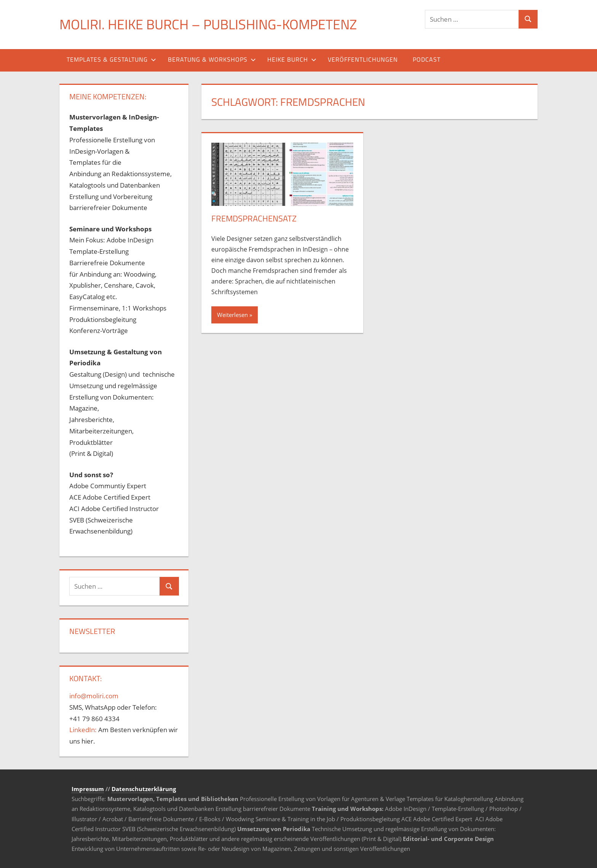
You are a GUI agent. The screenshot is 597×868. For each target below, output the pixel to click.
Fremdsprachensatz (254, 218)
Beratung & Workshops (212, 59)
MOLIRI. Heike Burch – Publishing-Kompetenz (208, 24)
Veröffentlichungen (363, 59)
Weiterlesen (232, 315)
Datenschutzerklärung (144, 789)
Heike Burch (292, 59)
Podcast (427, 59)
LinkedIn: (83, 730)
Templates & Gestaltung (111, 59)
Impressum (88, 789)
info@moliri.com (94, 696)
